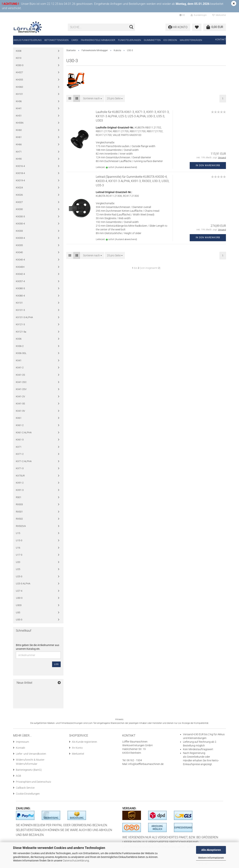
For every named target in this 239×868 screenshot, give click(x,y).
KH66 (19, 144)
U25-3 (19, 576)
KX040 (19, 252)
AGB (18, 776)
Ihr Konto (77, 748)
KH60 (19, 130)
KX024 (19, 188)
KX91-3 (20, 490)
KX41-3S (20, 404)
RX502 (19, 519)
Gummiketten (152, 40)
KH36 (19, 101)
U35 (18, 612)
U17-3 (19, 555)
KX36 (19, 339)
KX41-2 (20, 368)
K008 (19, 51)
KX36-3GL (21, 353)
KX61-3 (20, 440)
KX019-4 (20, 180)
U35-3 (19, 620)
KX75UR (20, 476)
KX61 (19, 418)
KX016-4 (20, 166)
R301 (19, 497)
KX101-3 (20, 310)
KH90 (19, 159)
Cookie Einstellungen (28, 794)
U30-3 (19, 598)
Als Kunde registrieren (84, 742)
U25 (18, 569)
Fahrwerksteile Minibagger (98, 40)
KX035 (19, 245)
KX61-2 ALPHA (24, 433)
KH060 (19, 87)
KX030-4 (20, 224)
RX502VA (21, 526)
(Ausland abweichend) (126, 167)
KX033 (19, 231)
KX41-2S (20, 375)
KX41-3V (20, 411)
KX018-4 (20, 173)
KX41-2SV (21, 389)
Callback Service (25, 788)
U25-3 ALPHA (23, 584)
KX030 (19, 209)
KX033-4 (20, 238)
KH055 (19, 80)
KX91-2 (20, 483)
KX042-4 (20, 274)
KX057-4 (20, 281)
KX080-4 (20, 296)
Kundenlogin (199, 15)
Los (56, 664)
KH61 (19, 137)
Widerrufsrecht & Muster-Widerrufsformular (30, 762)
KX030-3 (20, 216)
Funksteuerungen (129, 40)
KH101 (19, 94)
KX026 (19, 195)
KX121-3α (21, 332)
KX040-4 (20, 260)
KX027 (19, 202)
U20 (18, 562)
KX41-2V (20, 396)
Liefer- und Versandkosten (31, 754)
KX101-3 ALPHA (24, 317)
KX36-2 (20, 346)
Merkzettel (219, 15)
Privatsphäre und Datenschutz (34, 782)
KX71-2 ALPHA (24, 461)
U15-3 (19, 540)
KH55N (20, 123)
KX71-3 (20, 468)
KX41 (19, 360)
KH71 (19, 152)
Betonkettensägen (56, 40)
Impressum (22, 742)
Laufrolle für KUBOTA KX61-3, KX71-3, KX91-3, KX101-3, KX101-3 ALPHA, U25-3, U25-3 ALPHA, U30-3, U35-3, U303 (133, 116)
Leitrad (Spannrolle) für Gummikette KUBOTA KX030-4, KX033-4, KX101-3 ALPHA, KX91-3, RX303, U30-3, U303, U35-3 (132, 181)
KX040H (20, 267)
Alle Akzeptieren (211, 850)
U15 (18, 533)
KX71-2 (20, 454)
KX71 (19, 447)
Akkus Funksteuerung (28, 40)
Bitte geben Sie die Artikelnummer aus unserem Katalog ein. (38, 647)
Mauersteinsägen (191, 40)
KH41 (19, 108)
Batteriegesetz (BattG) (29, 770)
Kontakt (221, 39)
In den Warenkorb (208, 165)
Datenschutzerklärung (76, 861)
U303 (19, 605)
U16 (18, 548)
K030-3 (20, 65)
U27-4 (19, 591)
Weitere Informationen (211, 858)
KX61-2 (20, 425)
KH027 (19, 72)
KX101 (19, 303)
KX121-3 (20, 324)
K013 (19, 58)
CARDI (75, 40)
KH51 (19, 116)
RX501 (19, 512)
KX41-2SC (21, 382)
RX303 (19, 504)
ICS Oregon (170, 40)
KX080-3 (20, 288)
